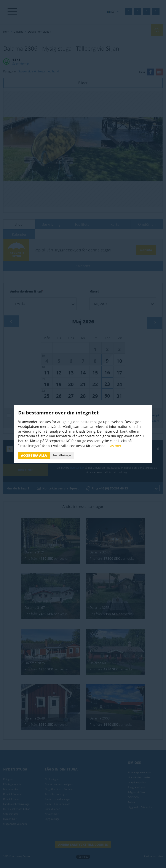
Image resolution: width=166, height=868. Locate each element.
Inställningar (62, 455)
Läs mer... (116, 446)
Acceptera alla (34, 455)
